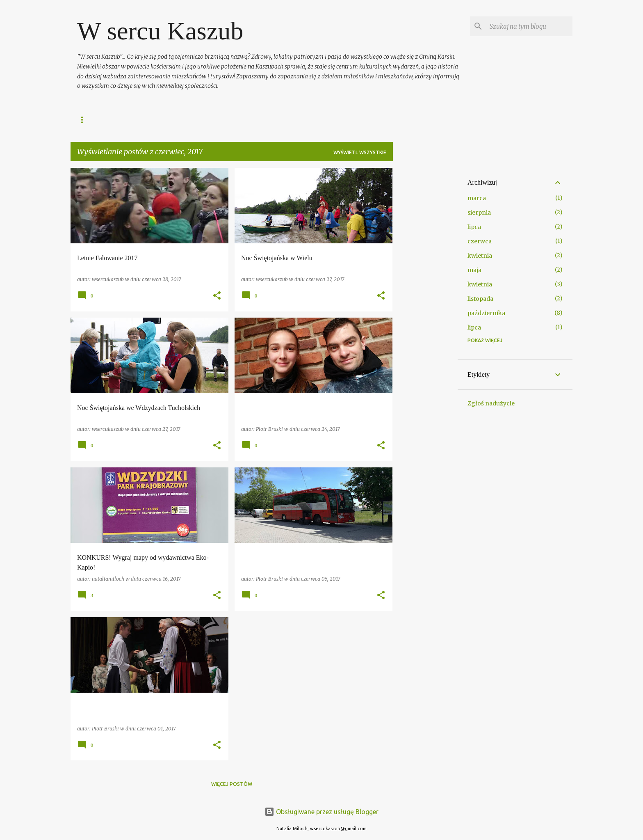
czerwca (480, 241)
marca (477, 198)
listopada (480, 299)
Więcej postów (232, 784)
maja (474, 270)
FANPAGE (149, 120)
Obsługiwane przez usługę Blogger (321, 812)
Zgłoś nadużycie (491, 403)
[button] (217, 296)
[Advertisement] (425, 291)
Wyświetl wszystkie (360, 152)
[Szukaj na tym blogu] (529, 26)
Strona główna (98, 120)
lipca (474, 227)
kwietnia (480, 256)
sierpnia (479, 213)
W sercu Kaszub (160, 31)
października (486, 313)
